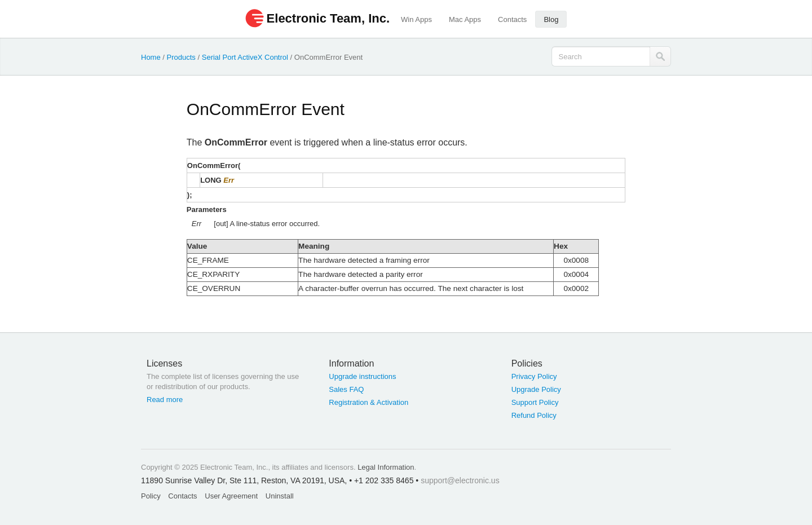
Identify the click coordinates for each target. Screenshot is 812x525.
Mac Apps (465, 19)
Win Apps (416, 19)
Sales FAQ (346, 389)
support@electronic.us (460, 480)
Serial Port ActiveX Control (245, 57)
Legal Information (386, 467)
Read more (165, 400)
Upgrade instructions (362, 376)
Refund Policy (534, 415)
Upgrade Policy (536, 389)
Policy (151, 496)
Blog (551, 19)
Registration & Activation (369, 402)
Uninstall (280, 496)
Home (151, 57)
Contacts (512, 19)
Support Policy (535, 402)
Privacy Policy (534, 376)
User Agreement (231, 496)
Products (181, 57)
